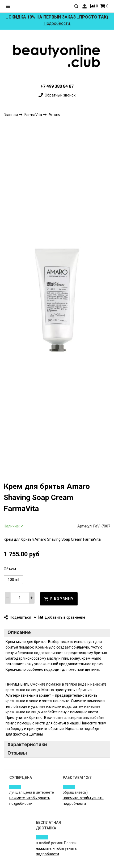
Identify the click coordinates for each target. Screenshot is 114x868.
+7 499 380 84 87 (57, 86)
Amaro (54, 115)
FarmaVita (34, 115)
